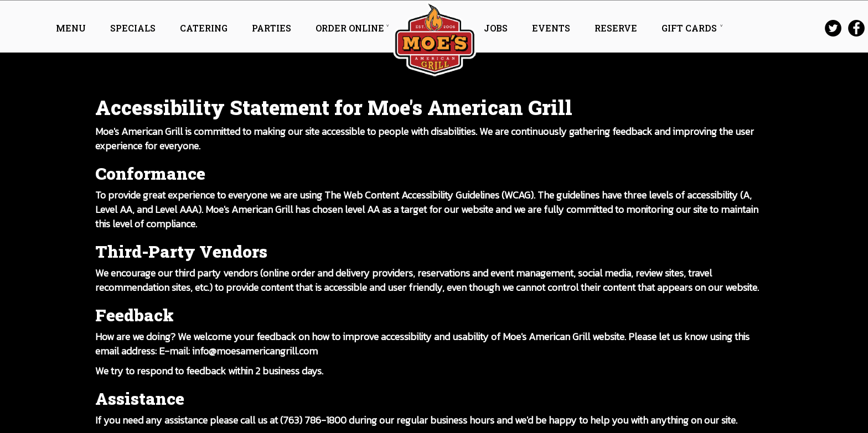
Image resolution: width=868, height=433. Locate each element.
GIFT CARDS (689, 28)
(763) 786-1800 (313, 420)
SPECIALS (134, 28)
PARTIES (273, 28)
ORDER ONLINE (350, 28)
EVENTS (552, 28)
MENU (72, 28)
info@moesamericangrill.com (255, 351)
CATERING (205, 28)
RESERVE (617, 28)
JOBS (497, 28)
